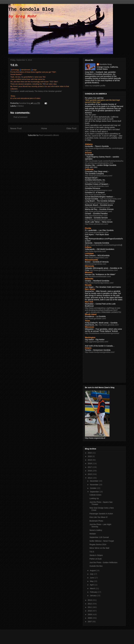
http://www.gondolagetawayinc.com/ (100, 203)
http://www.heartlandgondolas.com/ (99, 283)
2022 (90, 453)
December (94, 481)
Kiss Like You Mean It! (99, 517)
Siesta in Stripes (96, 555)
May (92, 581)
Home (44, 129)
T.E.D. (92, 552)
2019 (90, 460)
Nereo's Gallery (96, 530)
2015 (90, 474)
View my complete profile (95, 86)
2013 (90, 600)
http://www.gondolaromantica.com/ (104, 270)
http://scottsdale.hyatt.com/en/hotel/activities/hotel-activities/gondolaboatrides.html (104, 162)
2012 (90, 604)
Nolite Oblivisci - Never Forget (102, 541)
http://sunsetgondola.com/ (111, 199)
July (92, 574)
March (93, 588)
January (93, 596)
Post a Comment (21, 117)
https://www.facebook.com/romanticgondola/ (104, 245)
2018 (90, 463)
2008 (90, 618)
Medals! (93, 534)
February (94, 592)
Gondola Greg (106, 64)
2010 (90, 611)
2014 (90, 478)
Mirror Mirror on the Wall (99, 548)
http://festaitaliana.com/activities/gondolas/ (102, 333)
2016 (90, 471)
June (92, 578)
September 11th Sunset (99, 537)
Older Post (71, 129)
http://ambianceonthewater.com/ (98, 277)
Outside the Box (96, 566)
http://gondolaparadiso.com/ (96, 216)
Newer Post (16, 129)
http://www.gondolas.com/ (95, 195)
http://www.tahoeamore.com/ (97, 224)
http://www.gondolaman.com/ (97, 232)
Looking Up (94, 498)
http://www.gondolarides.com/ (97, 186)
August (93, 570)
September (95, 492)
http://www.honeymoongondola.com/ (100, 352)
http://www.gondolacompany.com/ (99, 176)
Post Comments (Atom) (49, 135)
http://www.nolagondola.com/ (97, 258)
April (92, 585)
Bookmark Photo (96, 521)
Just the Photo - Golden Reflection (103, 562)
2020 (90, 456)
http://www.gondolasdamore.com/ (98, 211)
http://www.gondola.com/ (95, 182)
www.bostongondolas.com (96, 264)
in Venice (20, 106)
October (93, 488)
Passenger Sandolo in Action (101, 514)
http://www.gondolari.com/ (95, 319)
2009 (90, 614)
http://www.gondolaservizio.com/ (98, 220)
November (94, 485)
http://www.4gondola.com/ (95, 251)
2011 (90, 607)
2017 (90, 467)
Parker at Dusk (96, 559)
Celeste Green (95, 495)
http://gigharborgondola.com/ (97, 342)
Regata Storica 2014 (98, 544)
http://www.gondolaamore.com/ (97, 207)
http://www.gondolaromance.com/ (98, 190)
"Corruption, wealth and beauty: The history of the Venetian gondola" (36, 91)
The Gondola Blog (31, 10)
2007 (90, 622)
